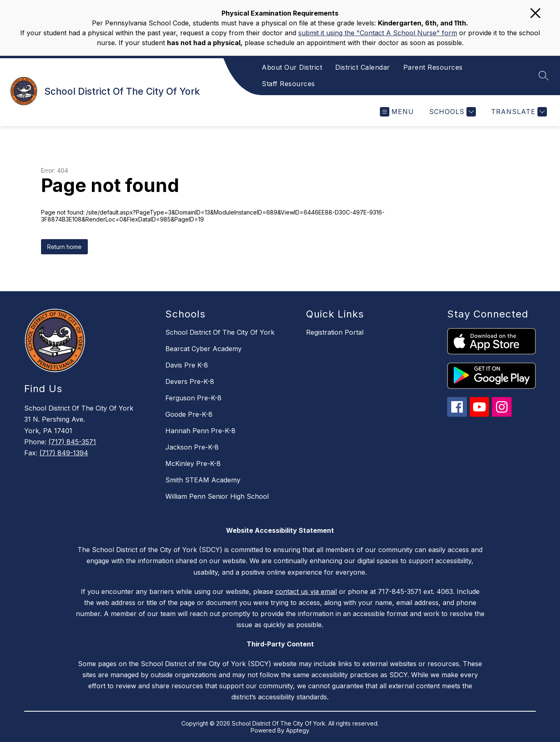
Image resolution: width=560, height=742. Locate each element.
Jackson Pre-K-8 (192, 447)
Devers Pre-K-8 (190, 381)
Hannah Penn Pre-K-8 (200, 431)
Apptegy (298, 730)
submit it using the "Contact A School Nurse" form (378, 33)
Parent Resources (433, 67)
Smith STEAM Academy (203, 480)
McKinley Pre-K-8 (193, 463)
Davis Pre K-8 (187, 365)
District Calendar (363, 67)
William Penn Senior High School (217, 496)
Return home (64, 247)
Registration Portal (335, 332)
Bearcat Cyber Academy (203, 349)
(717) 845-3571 (72, 442)
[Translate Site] (518, 112)
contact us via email (306, 591)
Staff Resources (288, 84)
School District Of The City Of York (220, 332)
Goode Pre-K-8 (189, 414)
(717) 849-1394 (64, 453)
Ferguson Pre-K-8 (193, 398)
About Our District (292, 67)
